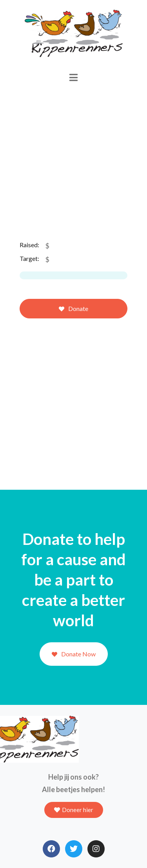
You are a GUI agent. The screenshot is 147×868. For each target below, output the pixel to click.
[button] (74, 810)
